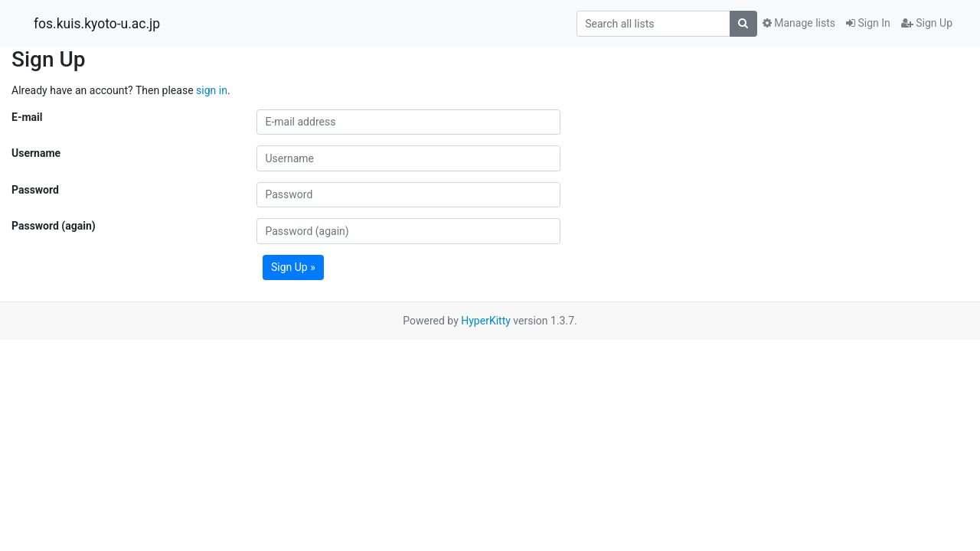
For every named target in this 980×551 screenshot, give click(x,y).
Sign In (868, 23)
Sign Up (927, 23)
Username (36, 153)
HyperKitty (486, 321)
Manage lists (799, 23)
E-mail (27, 117)
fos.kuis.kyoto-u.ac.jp (97, 24)
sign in (212, 90)
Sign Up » (293, 267)
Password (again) (54, 226)
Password (35, 190)
